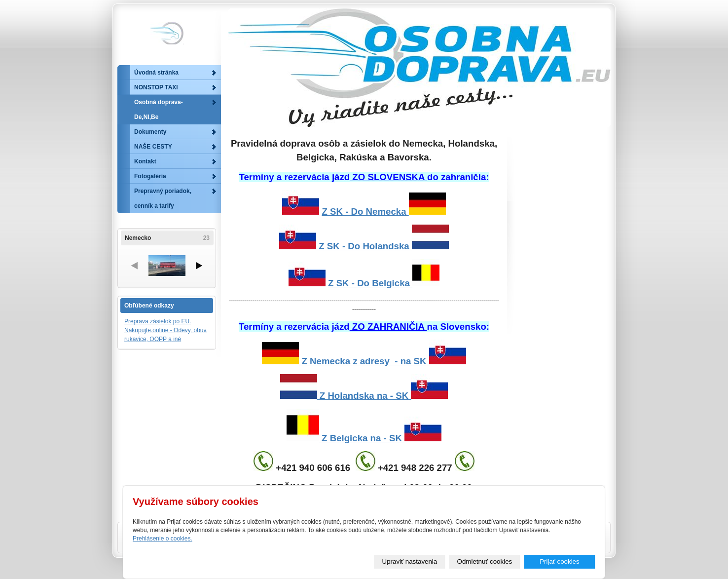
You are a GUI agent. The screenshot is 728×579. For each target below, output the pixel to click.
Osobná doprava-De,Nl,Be (159, 110)
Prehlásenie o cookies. (163, 539)
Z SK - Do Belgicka (370, 283)
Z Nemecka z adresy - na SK (364, 361)
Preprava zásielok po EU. (158, 321)
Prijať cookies (560, 561)
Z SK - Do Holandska (364, 246)
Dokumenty (150, 132)
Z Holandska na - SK (364, 396)
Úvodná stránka (156, 73)
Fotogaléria (150, 176)
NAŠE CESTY (153, 147)
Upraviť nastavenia (410, 561)
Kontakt (145, 161)
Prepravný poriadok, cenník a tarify (163, 198)
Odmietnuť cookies (485, 561)
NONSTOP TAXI (156, 87)
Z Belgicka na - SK (364, 438)
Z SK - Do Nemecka (383, 212)
